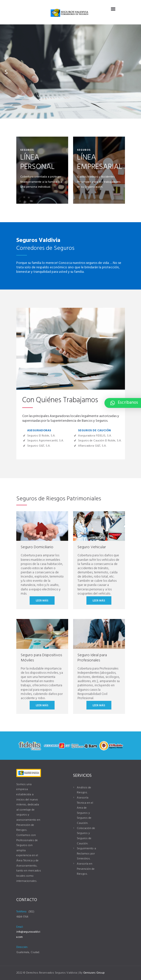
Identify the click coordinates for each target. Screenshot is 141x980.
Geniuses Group (94, 973)
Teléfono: (22, 912)
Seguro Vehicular (92, 547)
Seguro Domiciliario (37, 547)
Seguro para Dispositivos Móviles (41, 658)
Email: (20, 927)
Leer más (42, 601)
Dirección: (22, 947)
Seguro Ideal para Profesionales (92, 658)
